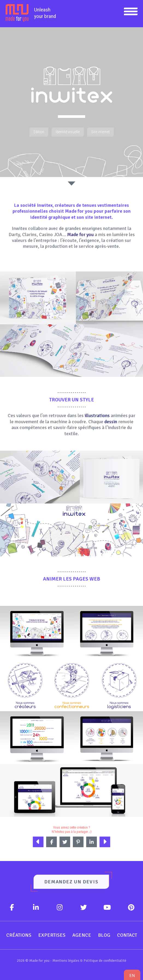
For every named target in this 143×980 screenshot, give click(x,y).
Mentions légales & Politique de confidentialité (89, 961)
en (132, 976)
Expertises (52, 935)
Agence (82, 935)
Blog (104, 935)
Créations (19, 935)
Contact (127, 935)
